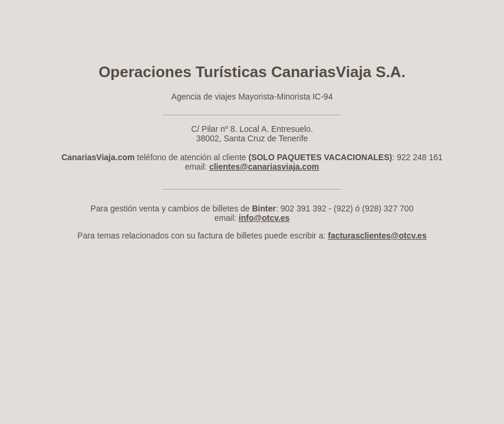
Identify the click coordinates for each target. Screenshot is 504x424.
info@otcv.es (264, 218)
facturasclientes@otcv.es (377, 236)
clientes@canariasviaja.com (264, 167)
